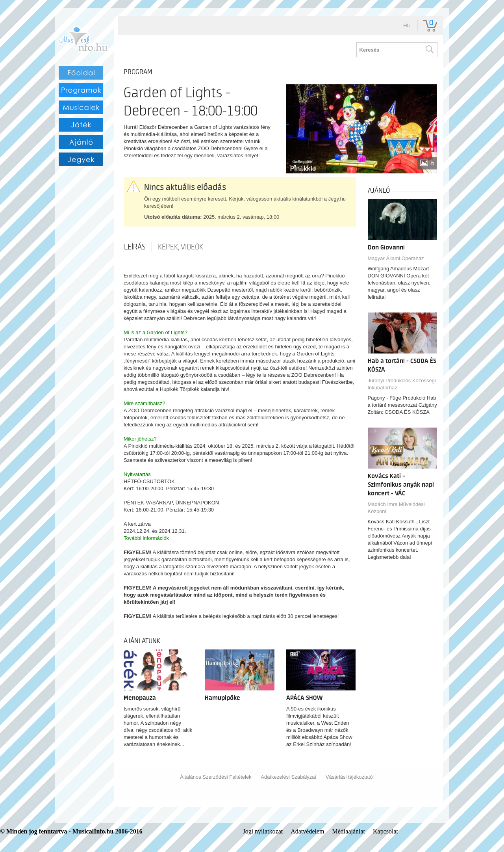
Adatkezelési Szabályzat (288, 777)
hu (407, 25)
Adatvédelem (307, 831)
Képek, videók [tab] (181, 247)
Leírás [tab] (135, 247)
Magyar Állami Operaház (396, 258)
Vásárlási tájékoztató (349, 777)
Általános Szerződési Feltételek (216, 777)
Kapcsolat (385, 831)
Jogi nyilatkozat (263, 831)
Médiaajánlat (349, 831)
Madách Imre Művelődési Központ (396, 508)
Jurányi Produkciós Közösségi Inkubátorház (402, 384)
